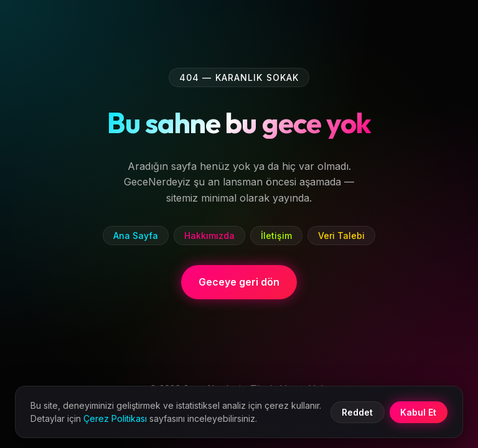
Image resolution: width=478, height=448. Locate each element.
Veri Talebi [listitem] (341, 236)
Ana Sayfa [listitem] (136, 236)
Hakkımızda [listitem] (209, 236)
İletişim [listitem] (276, 236)
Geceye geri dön (239, 282)
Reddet (357, 412)
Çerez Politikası (115, 418)
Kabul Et (418, 412)
